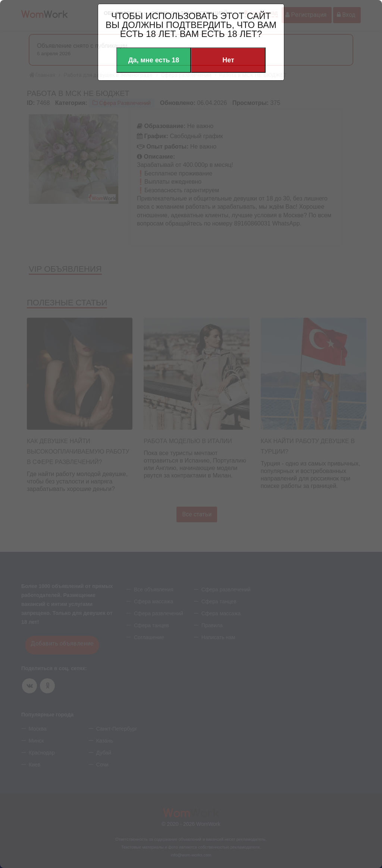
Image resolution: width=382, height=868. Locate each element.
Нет (228, 60)
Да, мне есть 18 (154, 60)
